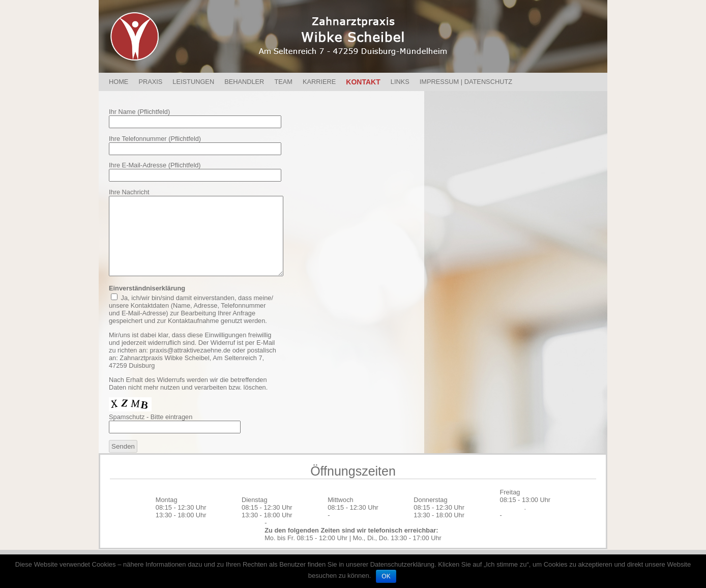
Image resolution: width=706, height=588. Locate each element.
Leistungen (193, 82)
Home (119, 82)
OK (386, 576)
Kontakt (363, 82)
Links (400, 82)
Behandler (244, 82)
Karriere (319, 82)
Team (283, 82)
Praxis (150, 82)
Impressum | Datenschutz (466, 82)
